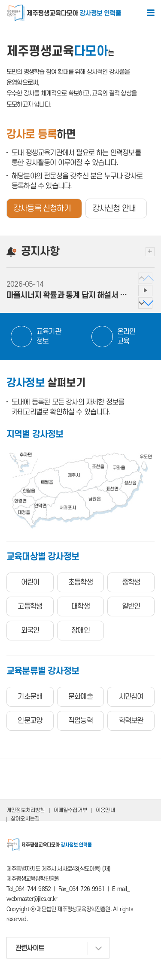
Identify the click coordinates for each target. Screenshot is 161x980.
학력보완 (131, 721)
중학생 (131, 582)
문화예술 (80, 697)
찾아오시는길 (25, 819)
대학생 (80, 606)
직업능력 (80, 721)
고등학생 (30, 606)
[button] (145, 303)
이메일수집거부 (70, 810)
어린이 (30, 582)
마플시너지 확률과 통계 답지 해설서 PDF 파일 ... (68, 296)
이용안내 (105, 810)
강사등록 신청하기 (42, 209)
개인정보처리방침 (26, 810)
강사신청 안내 (114, 209)
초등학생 (80, 582)
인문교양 (30, 721)
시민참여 (131, 697)
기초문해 (30, 697)
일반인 (131, 606)
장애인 (80, 631)
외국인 (30, 631)
